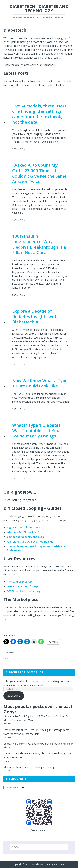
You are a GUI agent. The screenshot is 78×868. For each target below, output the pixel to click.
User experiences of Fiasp (22, 586)
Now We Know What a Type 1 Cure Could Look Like (40, 383)
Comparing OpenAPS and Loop (25, 537)
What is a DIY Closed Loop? (23, 532)
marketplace (16, 607)
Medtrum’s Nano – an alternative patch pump (29, 767)
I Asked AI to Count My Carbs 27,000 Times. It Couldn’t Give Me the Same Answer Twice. (39, 173)
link (58, 81)
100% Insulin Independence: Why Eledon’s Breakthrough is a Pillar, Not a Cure (39, 244)
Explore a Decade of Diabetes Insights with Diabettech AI (35, 316)
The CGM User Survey (20, 582)
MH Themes (60, 864)
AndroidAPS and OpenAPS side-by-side (30, 542)
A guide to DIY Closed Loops (24, 527)
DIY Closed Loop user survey (24, 591)
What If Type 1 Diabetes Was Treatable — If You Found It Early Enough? (36, 431)
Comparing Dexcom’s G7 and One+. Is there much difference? (38, 744)
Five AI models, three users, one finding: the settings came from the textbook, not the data (40, 114)
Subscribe (14, 696)
